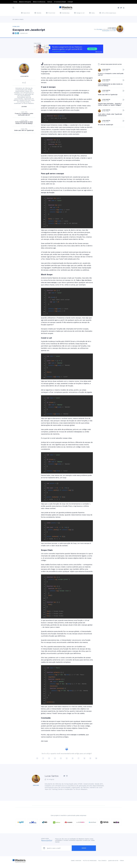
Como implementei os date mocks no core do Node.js (24, 123)
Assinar (90, 848)
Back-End (25, 13)
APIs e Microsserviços (108, 13)
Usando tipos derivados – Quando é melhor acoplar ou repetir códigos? (110, 104)
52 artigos (100, 29)
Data (92, 13)
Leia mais (24, 107)
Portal (15, 2)
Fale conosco (102, 861)
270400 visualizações (110, 30)
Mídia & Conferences (39, 2)
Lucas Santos (113, 28)
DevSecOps (65, 13)
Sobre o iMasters (76, 861)
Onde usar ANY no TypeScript (24, 130)
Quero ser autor (113, 861)
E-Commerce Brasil (60, 2)
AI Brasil (70, 2)
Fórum (122, 861)
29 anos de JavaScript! (106, 125)
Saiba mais (36, 785)
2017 (115, 31)
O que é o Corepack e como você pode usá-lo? (24, 114)
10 (96, 758)
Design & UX (79, 13)
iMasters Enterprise (25, 2)
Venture (50, 2)
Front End (51, 13)
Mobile (38, 13)
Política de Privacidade (90, 861)
